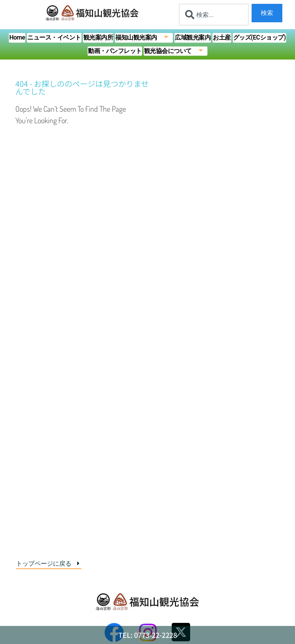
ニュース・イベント (54, 37)
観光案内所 (98, 37)
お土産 (222, 37)
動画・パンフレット (115, 51)
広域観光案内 (193, 37)
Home (17, 37)
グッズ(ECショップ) (259, 37)
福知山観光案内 (144, 38)
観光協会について (176, 51)
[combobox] (214, 15)
